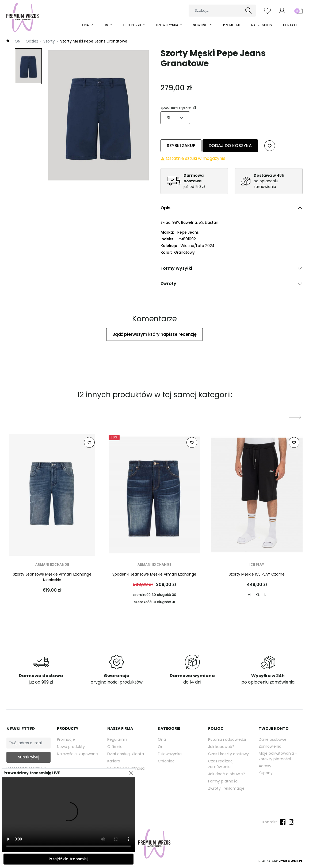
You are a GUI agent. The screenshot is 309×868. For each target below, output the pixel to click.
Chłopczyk (132, 25)
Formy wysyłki (176, 268)
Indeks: (167, 239)
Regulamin (117, 739)
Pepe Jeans (188, 232)
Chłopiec (166, 761)
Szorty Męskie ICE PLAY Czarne (257, 574)
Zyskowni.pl (291, 861)
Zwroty (168, 283)
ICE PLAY (257, 564)
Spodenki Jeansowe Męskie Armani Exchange (154, 574)
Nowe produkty (71, 747)
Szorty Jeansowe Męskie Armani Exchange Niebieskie (52, 577)
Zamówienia (270, 746)
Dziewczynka (167, 25)
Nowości (201, 25)
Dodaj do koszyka (230, 146)
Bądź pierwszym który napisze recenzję (154, 334)
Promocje (232, 25)
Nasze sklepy (262, 25)
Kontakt (290, 25)
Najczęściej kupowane (77, 754)
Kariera (114, 761)
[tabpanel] (232, 242)
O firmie (115, 747)
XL (257, 595)
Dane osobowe (273, 739)
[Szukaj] (222, 11)
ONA (86, 25)
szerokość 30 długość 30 (154, 595)
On (161, 747)
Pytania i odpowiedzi (227, 739)
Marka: (167, 232)
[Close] (131, 773)
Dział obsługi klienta (126, 754)
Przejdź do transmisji (68, 859)
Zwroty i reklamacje (226, 788)
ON (106, 25)
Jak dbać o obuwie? (227, 774)
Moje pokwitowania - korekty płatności (278, 756)
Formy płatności (223, 781)
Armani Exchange (52, 564)
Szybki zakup (181, 146)
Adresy (265, 766)
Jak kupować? (221, 747)
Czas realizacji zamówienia (221, 764)
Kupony (266, 773)
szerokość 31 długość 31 (154, 602)
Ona (162, 739)
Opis (165, 208)
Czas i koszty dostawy (228, 754)
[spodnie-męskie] (175, 118)
